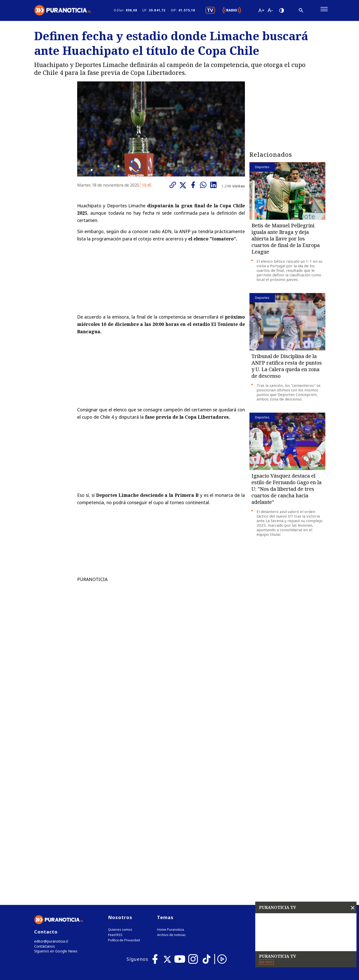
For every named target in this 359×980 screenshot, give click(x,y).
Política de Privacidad (124, 837)
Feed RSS (115, 832)
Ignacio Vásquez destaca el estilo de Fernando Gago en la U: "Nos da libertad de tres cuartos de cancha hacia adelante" (287, 491)
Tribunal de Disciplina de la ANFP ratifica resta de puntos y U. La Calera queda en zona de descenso (287, 368)
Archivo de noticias (171, 832)
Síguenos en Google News (55, 849)
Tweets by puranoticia (277, 814)
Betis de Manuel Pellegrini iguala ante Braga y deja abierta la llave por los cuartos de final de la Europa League (286, 241)
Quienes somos (120, 827)
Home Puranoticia (171, 827)
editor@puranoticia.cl (50, 839)
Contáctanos (44, 844)
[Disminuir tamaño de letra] (270, 11)
